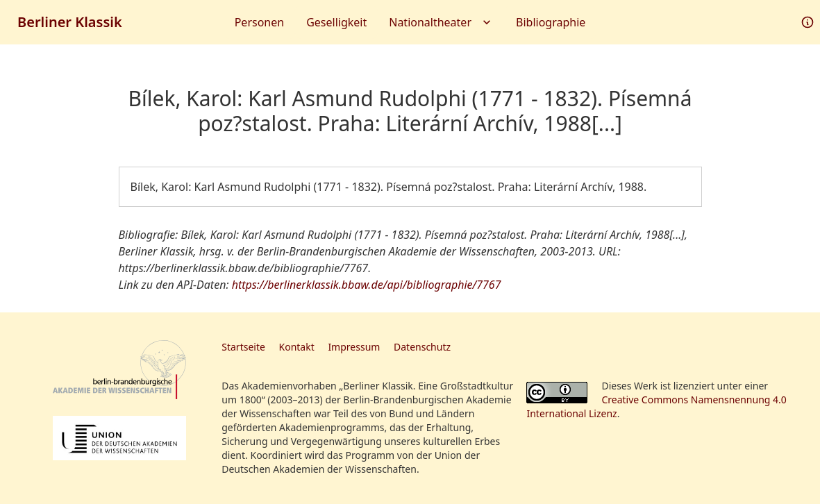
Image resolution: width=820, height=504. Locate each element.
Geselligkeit (336, 22)
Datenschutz (422, 347)
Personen (259, 22)
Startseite (243, 347)
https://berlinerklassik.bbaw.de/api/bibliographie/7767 (367, 285)
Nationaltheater (441, 22)
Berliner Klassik (70, 22)
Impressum (354, 347)
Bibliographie (551, 22)
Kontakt (297, 347)
